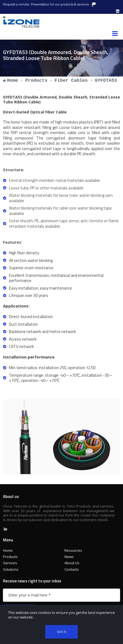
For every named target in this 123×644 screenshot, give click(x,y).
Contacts (72, 569)
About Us (72, 563)
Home (8, 550)
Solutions (11, 569)
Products (10, 557)
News (69, 557)
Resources (73, 550)
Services (10, 563)
